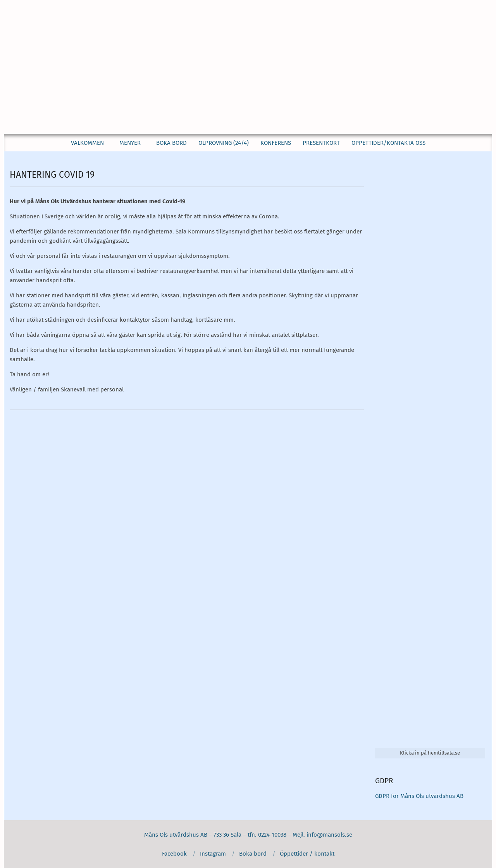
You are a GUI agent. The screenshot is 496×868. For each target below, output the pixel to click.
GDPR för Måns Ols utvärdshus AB (419, 796)
